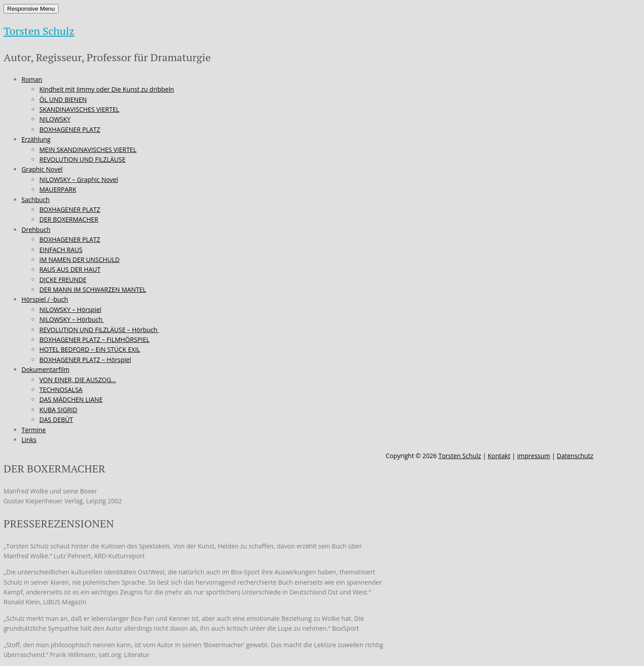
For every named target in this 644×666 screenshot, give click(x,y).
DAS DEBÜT (56, 419)
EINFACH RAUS (61, 250)
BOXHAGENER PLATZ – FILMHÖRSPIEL (94, 339)
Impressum (534, 456)
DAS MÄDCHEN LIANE (71, 399)
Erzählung (36, 139)
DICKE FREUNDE (63, 280)
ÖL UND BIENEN (63, 99)
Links (29, 440)
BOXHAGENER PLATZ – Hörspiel (85, 360)
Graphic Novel (42, 169)
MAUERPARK (58, 189)
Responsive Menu (31, 9)
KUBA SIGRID (58, 410)
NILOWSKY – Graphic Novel (79, 179)
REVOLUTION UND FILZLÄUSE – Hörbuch (99, 330)
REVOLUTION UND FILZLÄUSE (83, 159)
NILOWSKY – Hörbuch (72, 319)
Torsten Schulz (39, 31)
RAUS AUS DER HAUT (70, 269)
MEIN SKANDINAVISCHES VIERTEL (88, 150)
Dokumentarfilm (45, 369)
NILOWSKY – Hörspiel (70, 310)
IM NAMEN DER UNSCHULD (80, 259)
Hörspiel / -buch (45, 299)
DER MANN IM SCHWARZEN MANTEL (93, 289)
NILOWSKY (55, 119)
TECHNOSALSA (61, 390)
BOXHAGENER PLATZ (70, 129)
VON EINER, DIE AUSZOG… (78, 380)
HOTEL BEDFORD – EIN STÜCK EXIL (90, 349)
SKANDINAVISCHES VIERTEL (79, 109)
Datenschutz (575, 456)
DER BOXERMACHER (69, 219)
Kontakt (499, 456)
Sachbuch (36, 200)
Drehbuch (36, 230)
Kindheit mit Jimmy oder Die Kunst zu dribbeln (107, 89)
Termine (34, 430)
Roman (32, 79)
